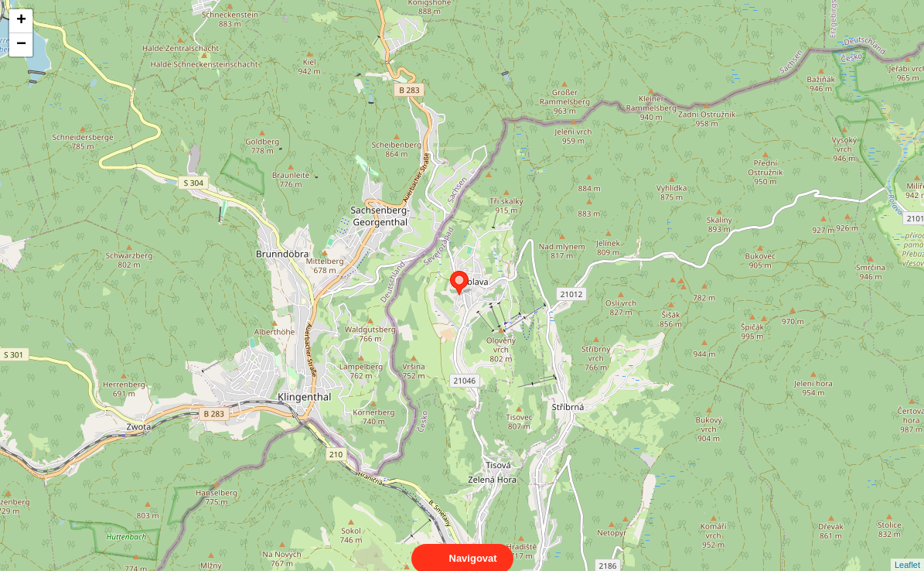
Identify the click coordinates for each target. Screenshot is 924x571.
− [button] (21, 45)
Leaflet (907, 551)
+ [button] (21, 21)
